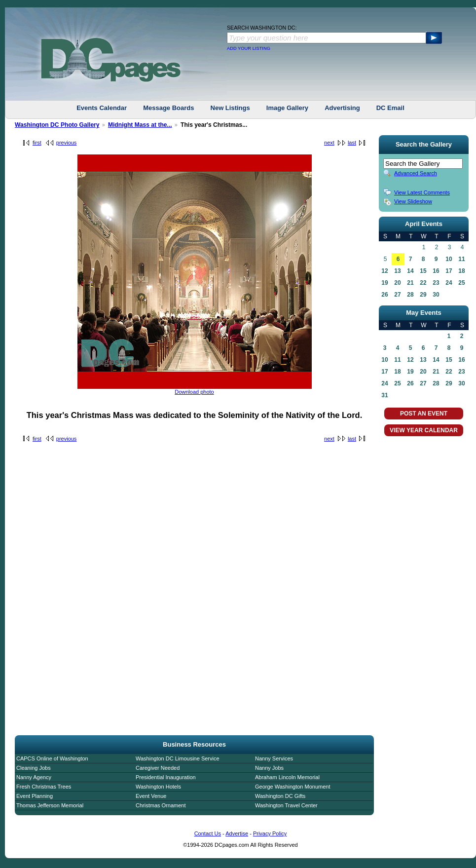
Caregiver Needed (158, 768)
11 (461, 259)
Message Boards (168, 108)
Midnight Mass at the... (140, 125)
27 (397, 295)
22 (423, 283)
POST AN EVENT (424, 414)
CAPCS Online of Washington (52, 758)
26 (384, 295)
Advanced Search (416, 173)
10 (449, 259)
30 (436, 295)
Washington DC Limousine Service (178, 758)
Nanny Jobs (269, 768)
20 (397, 283)
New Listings (230, 108)
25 (461, 283)
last (352, 143)
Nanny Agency (34, 777)
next (329, 143)
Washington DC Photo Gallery (57, 125)
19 (384, 283)
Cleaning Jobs (34, 768)
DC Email (390, 108)
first (37, 143)
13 (397, 271)
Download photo (194, 392)
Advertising (342, 108)
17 (449, 271)
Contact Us (208, 833)
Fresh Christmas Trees (44, 787)
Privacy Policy (270, 833)
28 (410, 295)
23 (436, 283)
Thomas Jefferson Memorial (50, 805)
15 (423, 271)
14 (410, 271)
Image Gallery (287, 108)
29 (423, 295)
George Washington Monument (293, 787)
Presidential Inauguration (166, 777)
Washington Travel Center (286, 805)
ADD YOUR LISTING (249, 48)
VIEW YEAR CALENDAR (424, 430)
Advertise (237, 833)
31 (384, 395)
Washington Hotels (158, 787)
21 (410, 283)
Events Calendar (102, 108)
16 (436, 271)
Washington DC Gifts (280, 796)
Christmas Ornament (161, 805)
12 (384, 271)
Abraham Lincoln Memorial (287, 777)
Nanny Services (274, 758)
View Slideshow (413, 201)
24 (449, 283)
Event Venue (151, 796)
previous (67, 143)
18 (461, 271)
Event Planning (35, 796)
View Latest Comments (422, 192)
